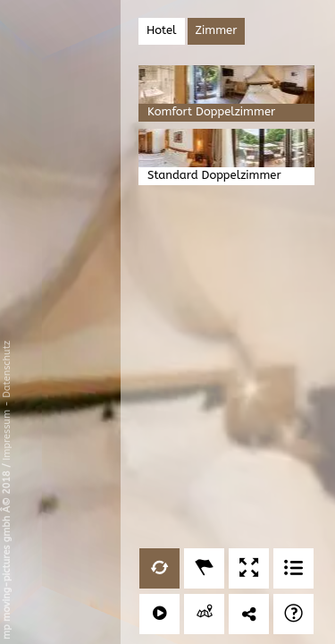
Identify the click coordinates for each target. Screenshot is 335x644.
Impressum (7, 435)
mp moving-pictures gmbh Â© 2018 (7, 554)
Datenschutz (7, 369)
